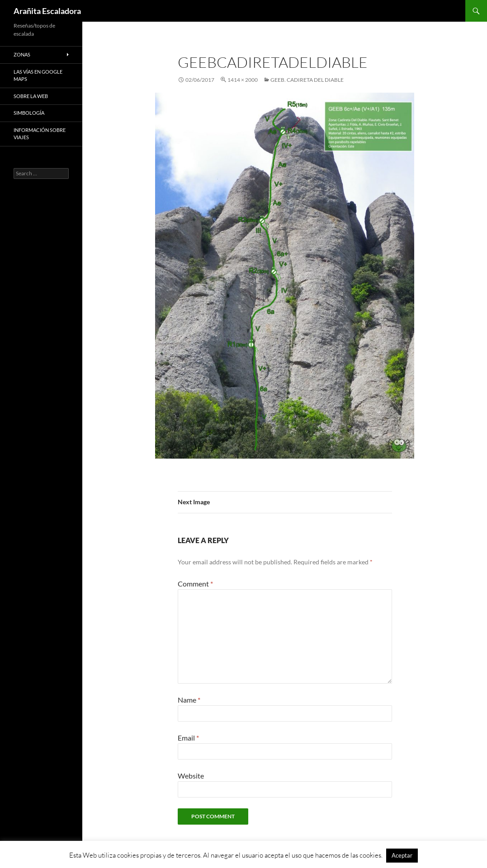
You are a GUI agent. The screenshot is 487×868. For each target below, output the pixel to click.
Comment (195, 584)
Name (189, 700)
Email (188, 738)
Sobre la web (31, 96)
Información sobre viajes (40, 134)
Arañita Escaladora (47, 11)
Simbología (29, 113)
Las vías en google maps (38, 75)
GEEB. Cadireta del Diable (307, 80)
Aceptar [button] (402, 855)
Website (191, 776)
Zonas (22, 54)
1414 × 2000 (243, 80)
